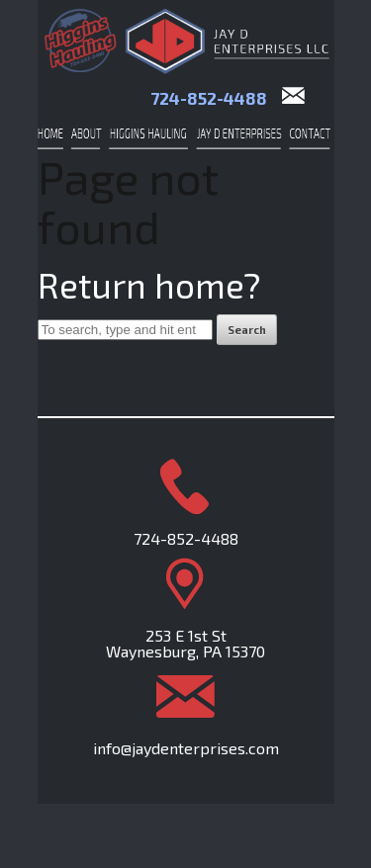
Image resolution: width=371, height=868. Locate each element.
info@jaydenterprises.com (186, 748)
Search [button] (247, 330)
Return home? (149, 285)
